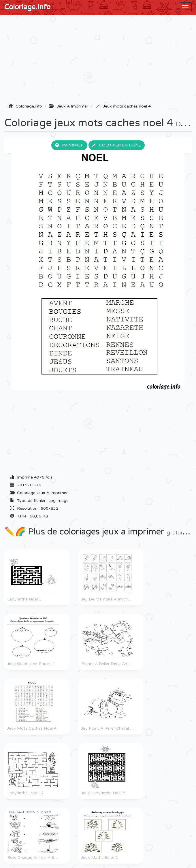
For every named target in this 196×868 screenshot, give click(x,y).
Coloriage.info (27, 7)
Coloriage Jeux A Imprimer (42, 493)
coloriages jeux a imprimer (112, 532)
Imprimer (69, 145)
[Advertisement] (98, 61)
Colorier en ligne (117, 145)
